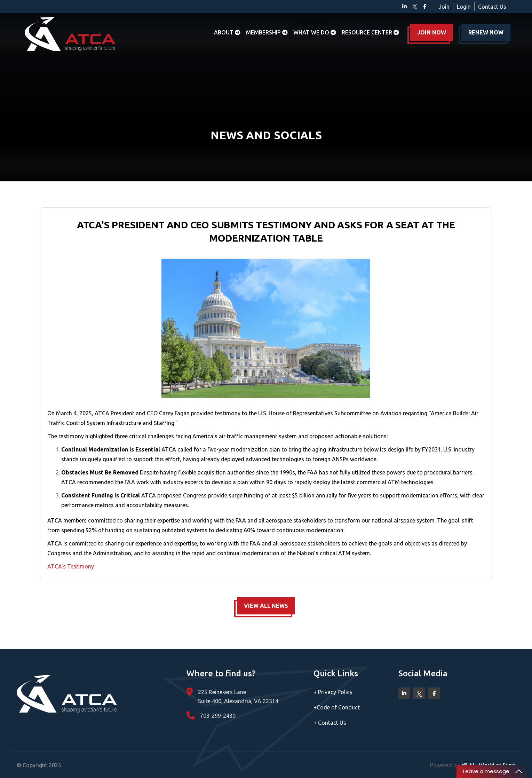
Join (444, 7)
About (227, 32)
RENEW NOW (486, 32)
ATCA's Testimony (71, 566)
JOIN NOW (432, 32)
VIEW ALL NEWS (266, 606)
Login (464, 7)
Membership (267, 32)
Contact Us (492, 7)
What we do (315, 32)
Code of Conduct (337, 707)
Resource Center (370, 32)
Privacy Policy (333, 692)
